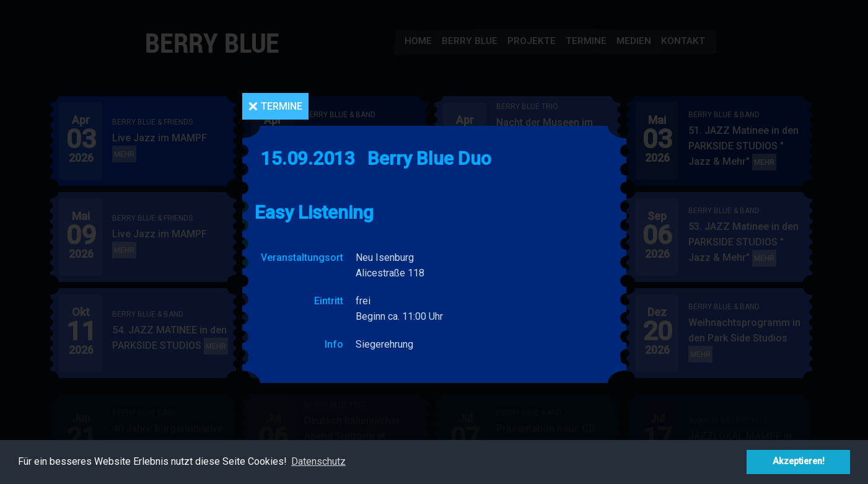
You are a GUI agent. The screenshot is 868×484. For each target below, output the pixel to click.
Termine (282, 106)
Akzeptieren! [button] (799, 461)
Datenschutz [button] (318, 461)
